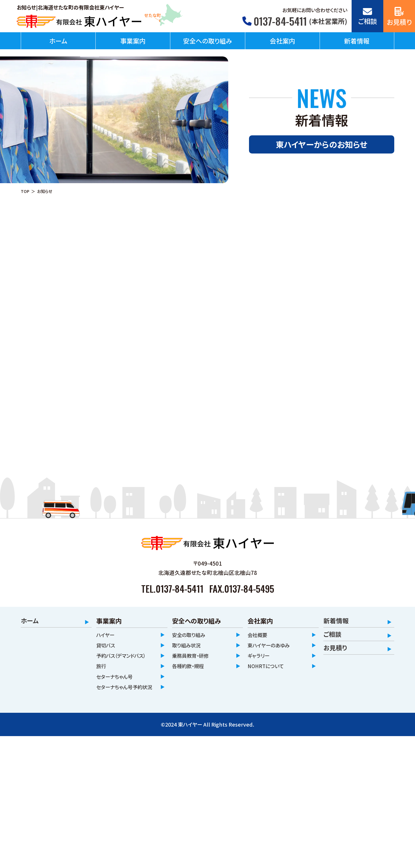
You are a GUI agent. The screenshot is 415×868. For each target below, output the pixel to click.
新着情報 (357, 41)
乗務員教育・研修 (193, 657)
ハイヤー (106, 634)
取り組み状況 (188, 646)
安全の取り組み (191, 634)
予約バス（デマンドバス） (124, 657)
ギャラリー (260, 657)
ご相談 (332, 634)
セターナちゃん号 (117, 680)
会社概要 (259, 634)
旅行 (102, 668)
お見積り (335, 648)
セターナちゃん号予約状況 (125, 696)
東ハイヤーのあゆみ (271, 646)
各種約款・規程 (190, 668)
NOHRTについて (267, 668)
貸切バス (107, 646)
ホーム (58, 41)
